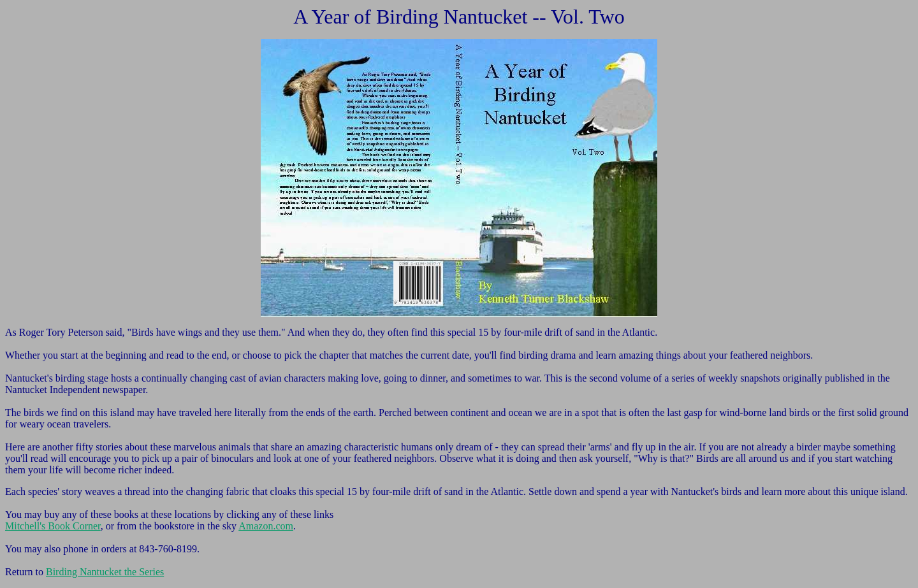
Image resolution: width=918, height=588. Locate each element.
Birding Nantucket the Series (105, 572)
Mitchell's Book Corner (53, 526)
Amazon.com (266, 526)
